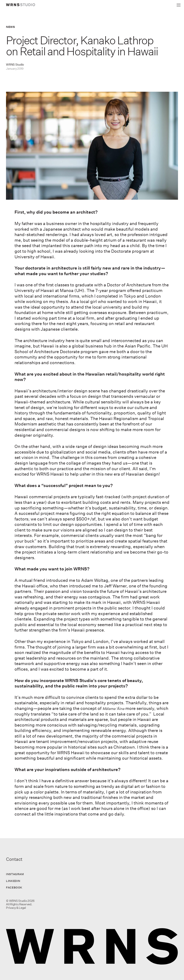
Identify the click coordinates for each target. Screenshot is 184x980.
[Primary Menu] (179, 4)
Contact (14, 859)
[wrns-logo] (21, 5)
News (10, 27)
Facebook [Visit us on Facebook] (14, 887)
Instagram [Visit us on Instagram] (15, 874)
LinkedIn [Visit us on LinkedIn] (13, 881)
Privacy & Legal (16, 908)
